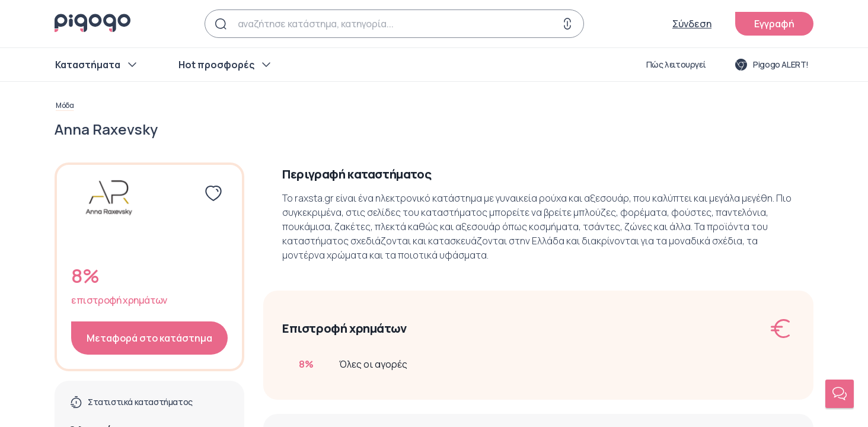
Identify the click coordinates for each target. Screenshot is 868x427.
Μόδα (65, 106)
